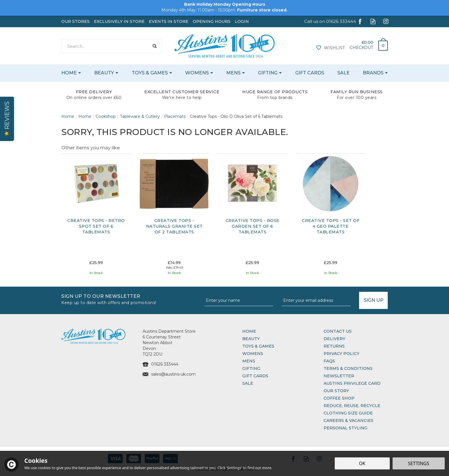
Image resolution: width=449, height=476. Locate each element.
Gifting (251, 368)
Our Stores (75, 21)
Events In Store (169, 21)
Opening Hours (212, 21)
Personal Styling (345, 428)
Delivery (334, 339)
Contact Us (338, 331)
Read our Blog (373, 21)
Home (249, 331)
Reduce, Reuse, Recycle (352, 406)
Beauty (251, 339)
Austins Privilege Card (352, 383)
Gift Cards (255, 376)
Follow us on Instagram (386, 21)
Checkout (361, 47)
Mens (249, 361)
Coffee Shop (339, 398)
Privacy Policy (341, 354)
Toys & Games (258, 346)
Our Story (336, 391)
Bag (381, 44)
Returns (334, 346)
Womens (253, 354)
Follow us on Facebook (360, 21)
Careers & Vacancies (348, 421)
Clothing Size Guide (348, 413)
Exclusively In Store (119, 21)
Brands (373, 73)
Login (242, 21)
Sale (248, 383)
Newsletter (339, 376)
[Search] (105, 46)
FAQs (329, 361)
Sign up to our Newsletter (131, 299)
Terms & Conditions (348, 368)
